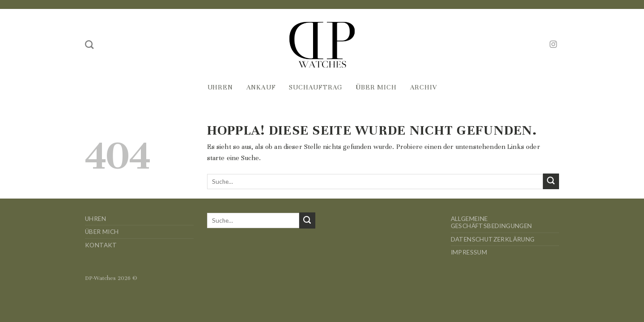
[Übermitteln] (551, 182)
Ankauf (261, 87)
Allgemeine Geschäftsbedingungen (491, 222)
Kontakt (101, 245)
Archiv (424, 87)
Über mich (376, 87)
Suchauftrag (316, 87)
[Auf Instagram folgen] (553, 45)
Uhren (220, 87)
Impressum (469, 252)
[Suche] (89, 44)
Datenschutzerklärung (493, 239)
